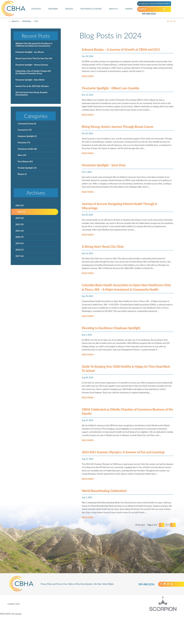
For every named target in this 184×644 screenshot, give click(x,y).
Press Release (25, 162)
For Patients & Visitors (91, 9)
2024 (21, 212)
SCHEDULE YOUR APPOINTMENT (155, 3)
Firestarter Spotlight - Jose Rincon (30, 52)
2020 (19, 237)
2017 (19, 256)
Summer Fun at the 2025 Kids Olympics (32, 86)
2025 (19, 205)
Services (69, 9)
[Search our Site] (167, 9)
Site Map (97, 612)
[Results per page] (167, 553)
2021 (19, 231)
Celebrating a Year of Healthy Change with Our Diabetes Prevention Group (33, 72)
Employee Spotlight (27, 136)
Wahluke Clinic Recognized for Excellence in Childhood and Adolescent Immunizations (34, 45)
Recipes (22, 174)
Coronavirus (25, 130)
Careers (129, 9)
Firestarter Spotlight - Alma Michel (30, 80)
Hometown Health (27, 149)
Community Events (27, 124)
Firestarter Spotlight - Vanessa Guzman (32, 65)
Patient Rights (108, 612)
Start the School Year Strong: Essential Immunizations (31, 94)
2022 (19, 224)
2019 (19, 243)
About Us (114, 9)
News (22, 155)
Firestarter (24, 143)
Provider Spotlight (27, 168)
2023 (19, 218)
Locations (36, 9)
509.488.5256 (149, 14)
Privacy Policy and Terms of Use (54, 612)
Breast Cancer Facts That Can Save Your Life (34, 58)
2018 (19, 250)
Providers (53, 9)
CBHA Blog (26, 21)
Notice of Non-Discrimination (80, 612)
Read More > (88, 78)
